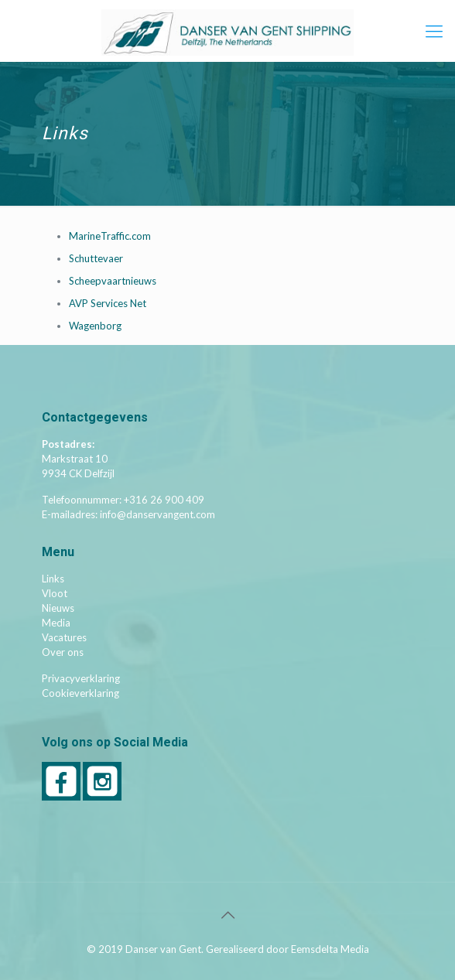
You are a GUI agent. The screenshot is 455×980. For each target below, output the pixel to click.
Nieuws (58, 608)
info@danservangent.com (157, 514)
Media (56, 623)
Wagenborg (95, 326)
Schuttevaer (96, 258)
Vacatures (64, 637)
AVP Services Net (108, 303)
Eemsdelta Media (330, 949)
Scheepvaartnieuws (113, 281)
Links (53, 579)
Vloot (55, 593)
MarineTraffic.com (110, 236)
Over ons (63, 652)
